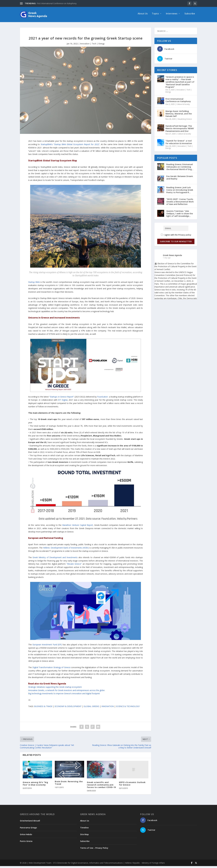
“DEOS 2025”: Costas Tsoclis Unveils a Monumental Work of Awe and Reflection (180, 204)
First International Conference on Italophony (57, 3)
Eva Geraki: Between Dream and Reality (180, 179)
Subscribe (190, 16)
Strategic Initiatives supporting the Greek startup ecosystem (55, 689)
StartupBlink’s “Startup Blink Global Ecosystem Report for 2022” (70, 146)
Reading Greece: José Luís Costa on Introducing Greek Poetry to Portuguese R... (180, 192)
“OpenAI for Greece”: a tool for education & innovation (179, 144)
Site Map (84, 836)
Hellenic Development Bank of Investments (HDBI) (66, 550)
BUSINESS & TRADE (43, 708)
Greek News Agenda (172, 257)
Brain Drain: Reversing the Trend (69, 785)
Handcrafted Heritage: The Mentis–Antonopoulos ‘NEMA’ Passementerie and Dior (180, 130)
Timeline (84, 830)
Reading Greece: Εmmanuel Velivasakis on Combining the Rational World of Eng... (180, 169)
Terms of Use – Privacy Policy (94, 850)
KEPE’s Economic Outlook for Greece (132, 785)
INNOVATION (108, 708)
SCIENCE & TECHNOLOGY (128, 708)
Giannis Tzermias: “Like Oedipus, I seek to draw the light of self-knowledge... (180, 215)
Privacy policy (185, 237)
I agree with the (176, 237)
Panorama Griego (28, 830)
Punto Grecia (26, 843)
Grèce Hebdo (26, 836)
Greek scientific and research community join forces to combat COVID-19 (101, 787)
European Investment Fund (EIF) (47, 646)
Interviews (172, 16)
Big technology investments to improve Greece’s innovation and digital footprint (64, 695)
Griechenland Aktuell (30, 823)
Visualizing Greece (185, 121)
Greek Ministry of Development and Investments (55, 559)
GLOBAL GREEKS (91, 708)
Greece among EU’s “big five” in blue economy (35, 785)
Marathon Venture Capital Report (78, 527)
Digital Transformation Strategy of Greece (51, 669)
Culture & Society (183, 106)
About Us (143, 16)
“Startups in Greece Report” (62, 399)
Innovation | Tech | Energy (92, 46)
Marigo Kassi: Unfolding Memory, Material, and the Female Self (179, 116)
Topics (155, 16)
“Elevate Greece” (74, 566)
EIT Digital (63, 402)
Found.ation (102, 399)
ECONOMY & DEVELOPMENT (68, 708)
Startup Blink (34, 284)
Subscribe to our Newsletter (176, 243)
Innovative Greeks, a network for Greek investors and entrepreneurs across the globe (66, 692)
